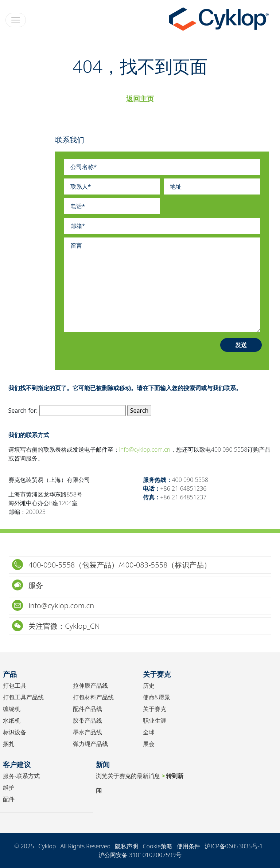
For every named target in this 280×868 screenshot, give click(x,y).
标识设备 (15, 732)
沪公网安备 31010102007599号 (140, 855)
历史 (149, 686)
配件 (9, 799)
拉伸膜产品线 (90, 686)
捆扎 (9, 744)
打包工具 (15, 686)
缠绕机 (12, 709)
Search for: (23, 411)
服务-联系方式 (21, 776)
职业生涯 (155, 720)
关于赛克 (155, 709)
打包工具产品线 (23, 697)
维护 (9, 788)
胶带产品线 (87, 720)
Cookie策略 (158, 846)
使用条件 (188, 846)
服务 (28, 585)
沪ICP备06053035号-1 (234, 846)
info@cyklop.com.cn (145, 449)
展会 (149, 744)
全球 (149, 732)
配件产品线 (87, 709)
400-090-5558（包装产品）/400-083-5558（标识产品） (112, 565)
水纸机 (12, 720)
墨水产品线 (87, 732)
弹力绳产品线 (90, 744)
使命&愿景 (157, 697)
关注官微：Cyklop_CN (56, 626)
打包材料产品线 (93, 697)
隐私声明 (127, 846)
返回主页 (140, 99)
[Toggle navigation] (16, 20)
